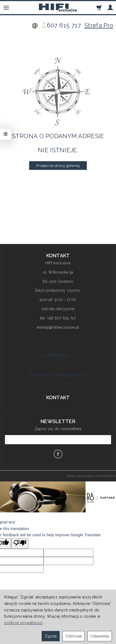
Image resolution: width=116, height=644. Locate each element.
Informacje (58, 355)
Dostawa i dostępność (58, 375)
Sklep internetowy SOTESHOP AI (92, 476)
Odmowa (74, 636)
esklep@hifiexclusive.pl (58, 327)
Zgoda (51, 636)
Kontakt (58, 397)
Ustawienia (100, 636)
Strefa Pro (99, 25)
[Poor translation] (20, 544)
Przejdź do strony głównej (58, 166)
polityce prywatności (23, 623)
